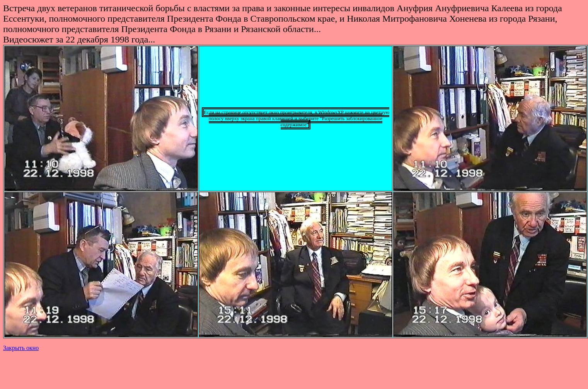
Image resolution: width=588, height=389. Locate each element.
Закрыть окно (21, 348)
